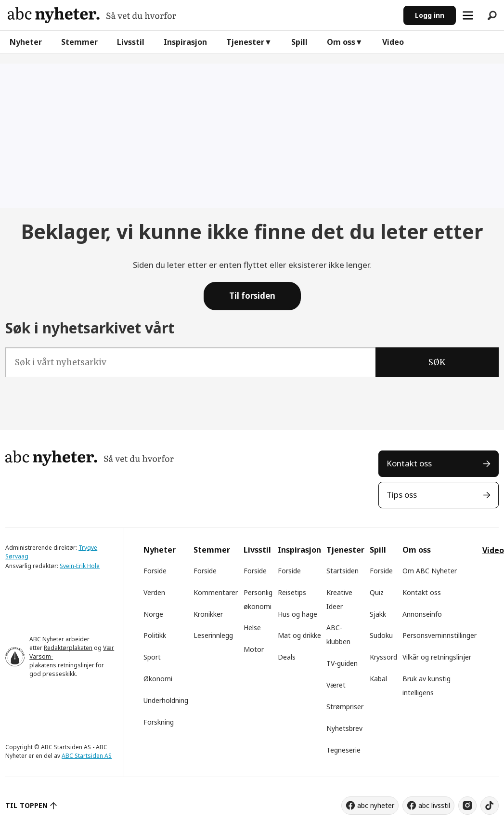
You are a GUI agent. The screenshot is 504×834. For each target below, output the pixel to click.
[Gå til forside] (92, 15)
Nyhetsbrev (344, 728)
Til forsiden (252, 296)
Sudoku (381, 635)
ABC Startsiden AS (87, 756)
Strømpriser (345, 707)
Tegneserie (343, 750)
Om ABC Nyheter (430, 571)
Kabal (378, 679)
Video (393, 42)
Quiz (377, 592)
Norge (153, 614)
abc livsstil (434, 805)
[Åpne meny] (468, 15)
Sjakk (378, 614)
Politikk (155, 635)
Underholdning (166, 700)
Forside (155, 571)
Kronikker (208, 614)
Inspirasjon (185, 42)
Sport (152, 657)
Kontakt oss (409, 463)
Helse (252, 628)
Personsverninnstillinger (439, 635)
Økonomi (158, 679)
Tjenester (245, 42)
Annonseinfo (422, 614)
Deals (287, 657)
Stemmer (79, 42)
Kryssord (383, 657)
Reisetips (292, 592)
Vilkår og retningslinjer (437, 657)
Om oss (341, 42)
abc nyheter (376, 805)
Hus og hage (297, 614)
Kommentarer (216, 592)
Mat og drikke (299, 635)
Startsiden (342, 571)
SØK (437, 362)
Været (336, 685)
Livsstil (131, 42)
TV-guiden (342, 663)
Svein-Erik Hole (80, 566)
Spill (299, 42)
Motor (254, 649)
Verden (154, 592)
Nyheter (26, 42)
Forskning (159, 722)
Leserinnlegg (213, 635)
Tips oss (402, 495)
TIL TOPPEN (26, 805)
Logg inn (430, 15)
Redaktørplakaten (68, 648)
